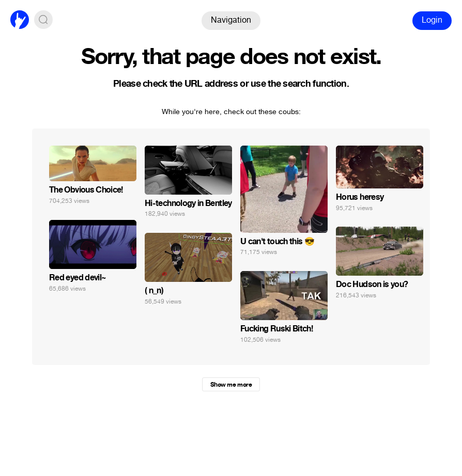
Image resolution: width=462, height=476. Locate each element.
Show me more (231, 385)
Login (432, 20)
